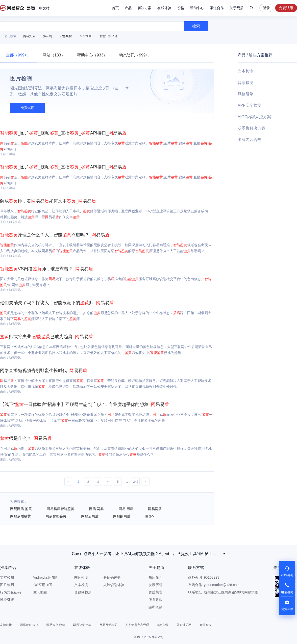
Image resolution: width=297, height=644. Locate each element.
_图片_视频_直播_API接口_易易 (63, 133)
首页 (115, 8)
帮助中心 (197, 8)
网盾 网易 (97, 509)
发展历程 (155, 585)
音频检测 (246, 83)
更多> (149, 516)
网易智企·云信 (29, 625)
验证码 (48, 36)
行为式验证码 (10, 592)
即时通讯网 (184, 625)
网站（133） (54, 55)
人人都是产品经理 (137, 625)
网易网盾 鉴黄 (21, 509)
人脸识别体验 (114, 585)
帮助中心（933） (92, 55)
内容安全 (29, 36)
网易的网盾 (122, 516)
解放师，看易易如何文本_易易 (48, 201)
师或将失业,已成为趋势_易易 (46, 337)
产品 (128, 8)
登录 (266, 8)
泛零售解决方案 (251, 128)
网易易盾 (17, 8)
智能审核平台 (108, 36)
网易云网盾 (90, 516)
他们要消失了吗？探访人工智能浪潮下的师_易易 (57, 303)
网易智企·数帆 (56, 625)
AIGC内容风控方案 (254, 117)
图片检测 (7, 585)
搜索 (251, 8)
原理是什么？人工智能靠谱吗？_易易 (55, 235)
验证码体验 (112, 577)
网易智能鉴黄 (56, 516)
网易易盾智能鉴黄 (60, 509)
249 (136, 482)
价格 (181, 8)
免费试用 (286, 8)
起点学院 (163, 625)
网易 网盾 (126, 509)
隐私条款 (155, 607)
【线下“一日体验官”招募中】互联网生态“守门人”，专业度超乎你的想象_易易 (84, 404)
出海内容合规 (249, 140)
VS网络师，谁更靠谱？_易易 (47, 269)
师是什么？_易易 (26, 438)
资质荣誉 (155, 592)
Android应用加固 (46, 577)
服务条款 (155, 600)
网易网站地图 (108, 625)
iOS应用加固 (42, 585)
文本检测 (246, 71)
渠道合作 (217, 8)
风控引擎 (246, 94)
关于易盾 (237, 8)
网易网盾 (155, 509)
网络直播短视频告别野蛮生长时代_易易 (44, 371)
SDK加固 (40, 592)
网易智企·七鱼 (82, 625)
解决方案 (145, 8)
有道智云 (205, 625)
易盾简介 (155, 577)
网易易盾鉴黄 (21, 516)
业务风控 (66, 36)
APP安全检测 (249, 105)
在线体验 (164, 8)
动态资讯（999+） (135, 55)
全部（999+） (18, 55)
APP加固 (86, 36)
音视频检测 (83, 592)
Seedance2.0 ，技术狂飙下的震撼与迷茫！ (146, 554)
